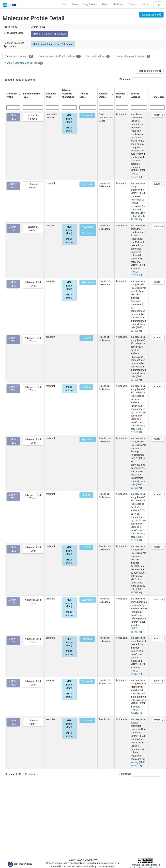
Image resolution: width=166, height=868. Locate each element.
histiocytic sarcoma (33, 117)
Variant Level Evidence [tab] (19, 56)
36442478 (158, 639)
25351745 (158, 599)
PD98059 (86, 387)
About (105, 4)
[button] (19, 95)
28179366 (158, 184)
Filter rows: (125, 79)
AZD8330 (86, 547)
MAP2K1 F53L (13, 117)
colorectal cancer (33, 186)
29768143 (158, 115)
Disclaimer (118, 4)
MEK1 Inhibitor (65, 44)
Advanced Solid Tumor (33, 284)
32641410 (158, 681)
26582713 (158, 720)
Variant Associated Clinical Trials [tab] (24, 63)
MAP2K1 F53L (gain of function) (49, 34)
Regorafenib (88, 439)
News (64, 4)
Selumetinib (88, 282)
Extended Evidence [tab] (98, 56)
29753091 (158, 282)
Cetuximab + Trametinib (88, 230)
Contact (132, 4)
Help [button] (145, 4)
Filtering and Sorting (150, 71)
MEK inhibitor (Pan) (43, 44)
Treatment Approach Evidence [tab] (133, 56)
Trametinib (87, 115)
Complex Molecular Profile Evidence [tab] (60, 56)
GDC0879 (86, 495)
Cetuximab (87, 184)
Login (158, 4)
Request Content (151, 15)
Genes (75, 4)
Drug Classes (90, 4)
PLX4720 (86, 338)
